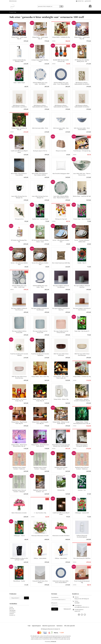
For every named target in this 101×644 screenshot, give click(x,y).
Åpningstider (13, 610)
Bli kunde (12, 609)
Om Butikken (13, 612)
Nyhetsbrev (60, 626)
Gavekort (12, 614)
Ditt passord (54, 603)
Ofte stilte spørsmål (69, 626)
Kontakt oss (12, 615)
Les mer (68, 639)
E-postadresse (55, 597)
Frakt (29, 626)
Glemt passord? (67, 609)
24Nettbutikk (53, 642)
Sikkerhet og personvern (49, 626)
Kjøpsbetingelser (36, 626)
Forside (11, 12)
